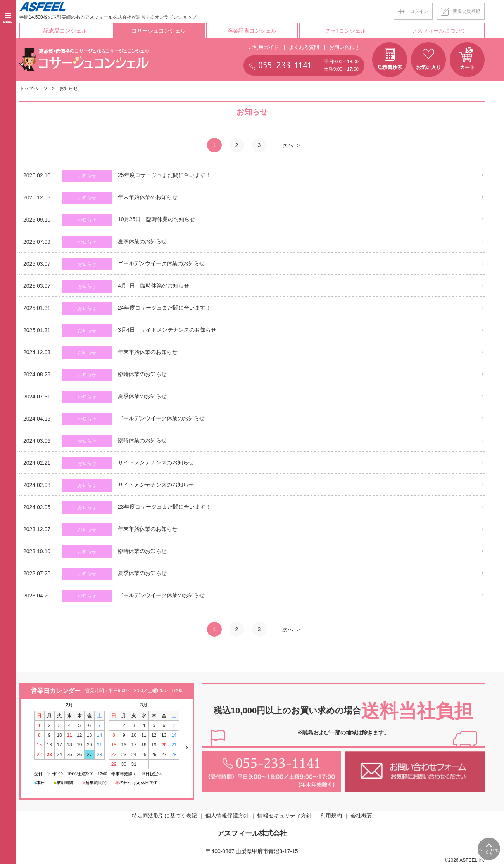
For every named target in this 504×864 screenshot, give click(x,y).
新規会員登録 (466, 11)
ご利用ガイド (264, 47)
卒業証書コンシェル (252, 31)
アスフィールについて (439, 31)
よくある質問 (304, 47)
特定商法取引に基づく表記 (165, 816)
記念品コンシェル (65, 31)
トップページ (33, 88)
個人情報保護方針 (227, 816)
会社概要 (361, 816)
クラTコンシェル (346, 31)
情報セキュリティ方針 (285, 816)
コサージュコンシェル (159, 31)
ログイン (419, 11)
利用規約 (331, 816)
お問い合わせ (344, 47)
